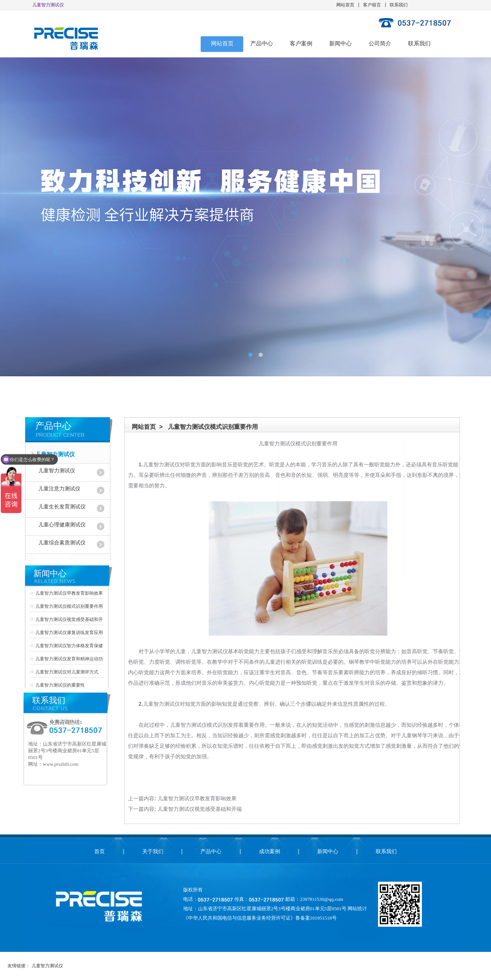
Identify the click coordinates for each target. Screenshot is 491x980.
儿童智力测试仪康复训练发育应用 (69, 633)
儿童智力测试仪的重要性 (60, 685)
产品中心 (262, 44)
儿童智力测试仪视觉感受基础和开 (69, 619)
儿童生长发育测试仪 (62, 507)
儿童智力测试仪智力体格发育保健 (69, 646)
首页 (99, 851)
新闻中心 (340, 44)
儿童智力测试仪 (55, 454)
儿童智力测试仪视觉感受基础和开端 (200, 809)
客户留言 (372, 5)
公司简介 (380, 44)
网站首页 (345, 5)
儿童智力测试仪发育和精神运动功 (69, 659)
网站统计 (357, 909)
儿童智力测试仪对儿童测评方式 (67, 672)
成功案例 (270, 851)
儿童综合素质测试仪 (62, 543)
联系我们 (399, 5)
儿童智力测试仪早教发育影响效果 (69, 593)
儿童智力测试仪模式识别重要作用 (69, 606)
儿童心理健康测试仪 (62, 525)
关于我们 (153, 851)
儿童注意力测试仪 (59, 489)
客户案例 (301, 44)
